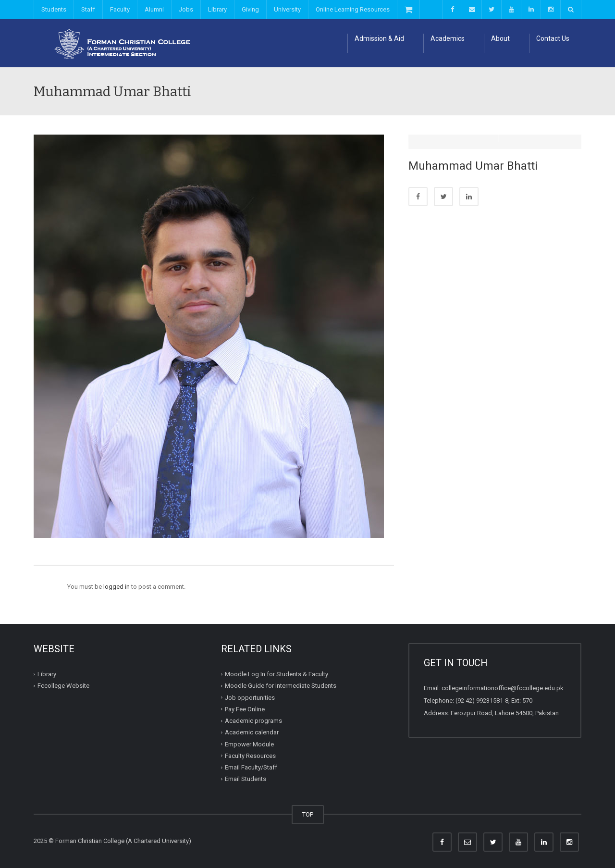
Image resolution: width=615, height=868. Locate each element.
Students (54, 9)
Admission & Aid (379, 38)
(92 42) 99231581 (479, 701)
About (500, 38)
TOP (308, 814)
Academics (448, 38)
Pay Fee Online (245, 709)
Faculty (120, 9)
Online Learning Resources (353, 9)
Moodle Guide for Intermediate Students (281, 686)
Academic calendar (252, 732)
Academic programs (253, 721)
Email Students (246, 779)
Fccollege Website (63, 686)
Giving (250, 9)
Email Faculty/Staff (251, 767)
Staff (88, 9)
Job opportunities (250, 697)
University (287, 9)
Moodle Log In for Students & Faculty (277, 674)
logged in (117, 587)
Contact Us (553, 38)
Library (217, 9)
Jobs (186, 9)
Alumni (154, 9)
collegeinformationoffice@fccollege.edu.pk (503, 688)
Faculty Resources (250, 756)
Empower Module (249, 744)
